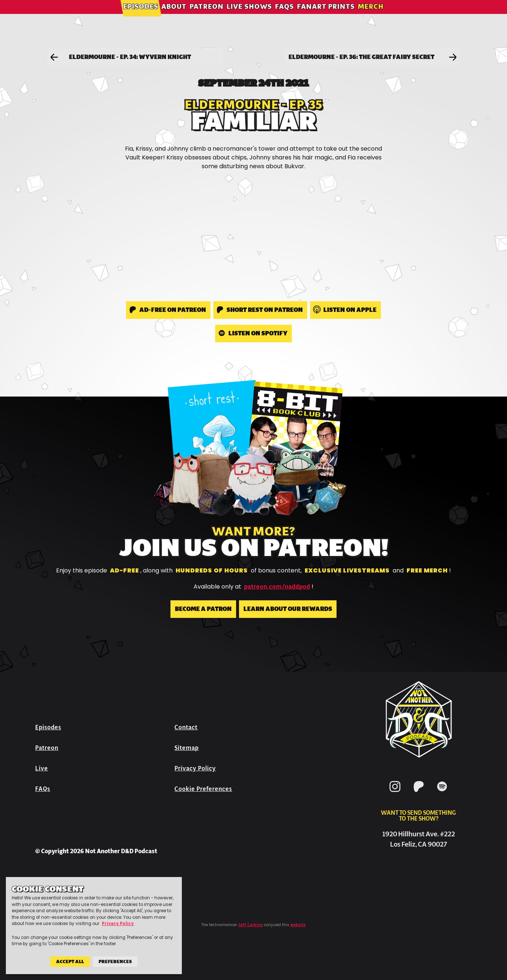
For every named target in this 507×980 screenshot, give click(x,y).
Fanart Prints (326, 16)
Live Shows (249, 16)
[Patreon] (419, 793)
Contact (186, 727)
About (174, 16)
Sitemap (187, 748)
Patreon (207, 16)
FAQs (284, 16)
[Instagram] (395, 793)
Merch (371, 16)
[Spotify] (442, 793)
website (298, 925)
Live (42, 768)
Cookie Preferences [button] (203, 789)
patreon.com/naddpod (277, 587)
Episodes (141, 16)
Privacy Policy (195, 768)
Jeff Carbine (251, 925)
